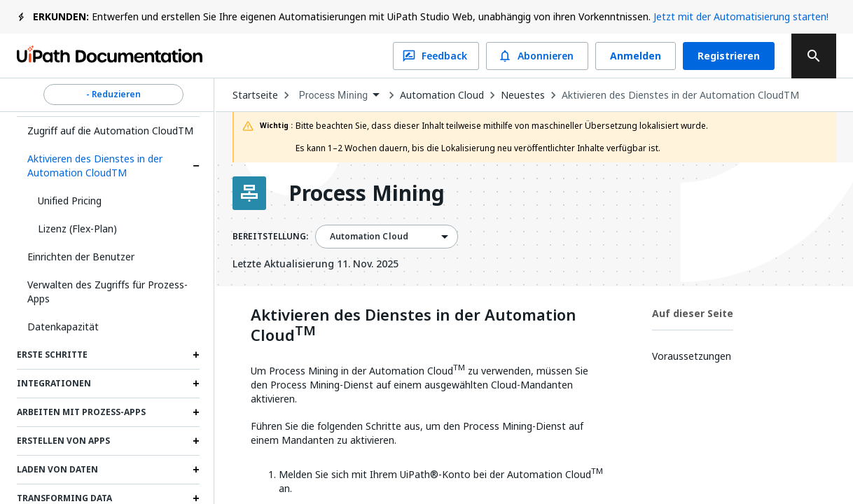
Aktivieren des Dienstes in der (414, 325)
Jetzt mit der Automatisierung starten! (741, 16)
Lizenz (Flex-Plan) (77, 229)
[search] (814, 56)
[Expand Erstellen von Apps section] (196, 441)
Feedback (436, 56)
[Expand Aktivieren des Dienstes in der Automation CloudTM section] (196, 166)
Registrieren (729, 56)
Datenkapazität (63, 327)
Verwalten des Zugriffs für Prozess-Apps (108, 292)
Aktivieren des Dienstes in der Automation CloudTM (95, 166)
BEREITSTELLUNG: (270, 237)
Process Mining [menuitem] (334, 95)
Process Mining (367, 193)
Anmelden (636, 56)
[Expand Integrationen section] (196, 384)
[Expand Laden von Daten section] (196, 470)
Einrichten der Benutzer (81, 257)
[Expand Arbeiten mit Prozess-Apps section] (196, 412)
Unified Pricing (70, 201)
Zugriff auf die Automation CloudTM (110, 131)
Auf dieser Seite (693, 313)
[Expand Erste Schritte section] (196, 355)
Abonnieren (537, 56)
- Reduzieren (113, 94)
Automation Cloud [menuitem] (369, 237)
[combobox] (339, 96)
